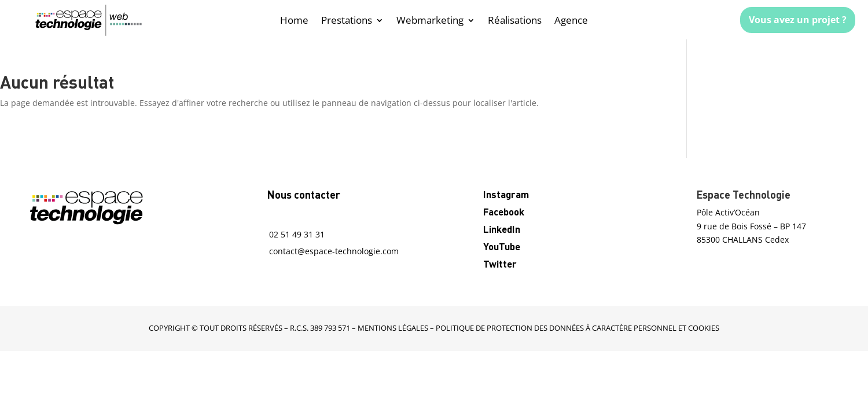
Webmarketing (430, 21)
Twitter (500, 264)
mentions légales (393, 328)
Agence (571, 21)
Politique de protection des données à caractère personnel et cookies (578, 328)
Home (294, 21)
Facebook (504, 211)
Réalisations (515, 21)
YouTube (502, 246)
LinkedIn (502, 229)
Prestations (347, 21)
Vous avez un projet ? (798, 20)
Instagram (506, 194)
